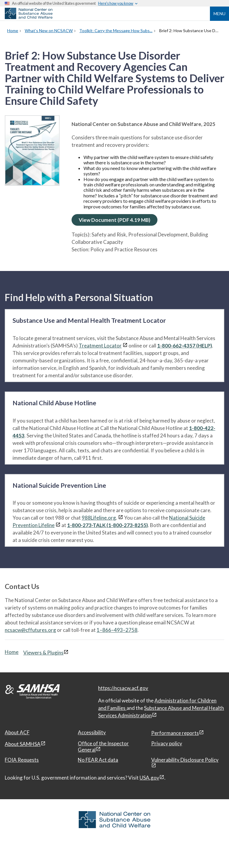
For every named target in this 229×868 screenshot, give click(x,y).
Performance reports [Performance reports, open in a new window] (175, 733)
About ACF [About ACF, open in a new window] (17, 732)
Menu (219, 14)
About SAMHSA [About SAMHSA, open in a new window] (23, 744)
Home (12, 652)
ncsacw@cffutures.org (30, 630)
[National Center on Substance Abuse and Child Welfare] (29, 17)
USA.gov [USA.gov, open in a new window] (149, 778)
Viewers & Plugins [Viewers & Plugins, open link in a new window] (43, 653)
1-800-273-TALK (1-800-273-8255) (107, 525)
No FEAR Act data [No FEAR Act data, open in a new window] (98, 760)
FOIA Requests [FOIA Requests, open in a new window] (22, 760)
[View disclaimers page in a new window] (125, 346)
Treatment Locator (100, 346)
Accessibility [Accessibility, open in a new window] (92, 732)
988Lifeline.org (99, 518)
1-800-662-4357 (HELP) (185, 346)
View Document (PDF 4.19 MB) (114, 220)
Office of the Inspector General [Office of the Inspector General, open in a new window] (103, 747)
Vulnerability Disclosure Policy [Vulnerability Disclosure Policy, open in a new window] (185, 760)
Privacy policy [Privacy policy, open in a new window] (167, 743)
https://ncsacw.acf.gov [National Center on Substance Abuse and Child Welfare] (123, 688)
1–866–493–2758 (117, 630)
